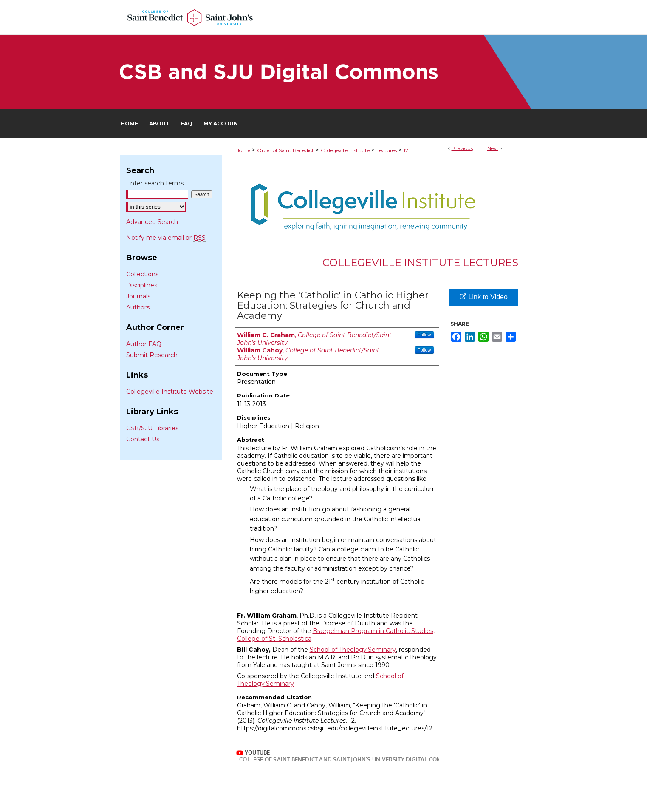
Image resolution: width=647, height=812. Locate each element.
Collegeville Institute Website (170, 392)
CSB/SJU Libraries (152, 428)
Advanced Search (152, 222)
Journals (138, 296)
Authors (138, 307)
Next (493, 148)
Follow (424, 335)
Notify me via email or (166, 238)
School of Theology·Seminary (353, 650)
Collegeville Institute (345, 150)
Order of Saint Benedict (285, 150)
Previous (462, 148)
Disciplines (142, 285)
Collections (142, 274)
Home (243, 150)
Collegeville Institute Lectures (420, 263)
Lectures (387, 150)
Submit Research (152, 355)
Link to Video (484, 297)
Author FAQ (144, 344)
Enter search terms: (155, 183)
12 (406, 150)
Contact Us (143, 439)
